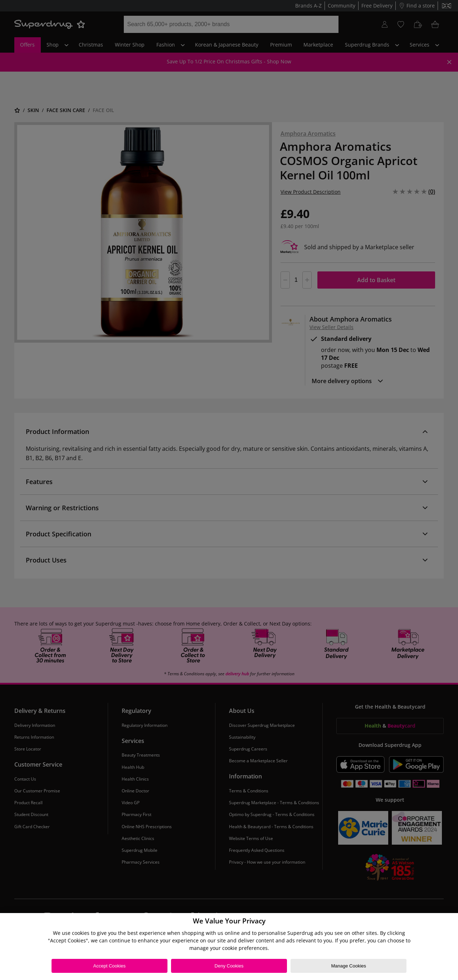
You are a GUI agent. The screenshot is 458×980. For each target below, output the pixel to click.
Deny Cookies (229, 966)
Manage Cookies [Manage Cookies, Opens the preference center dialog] (349, 966)
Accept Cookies (109, 966)
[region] (229, 947)
